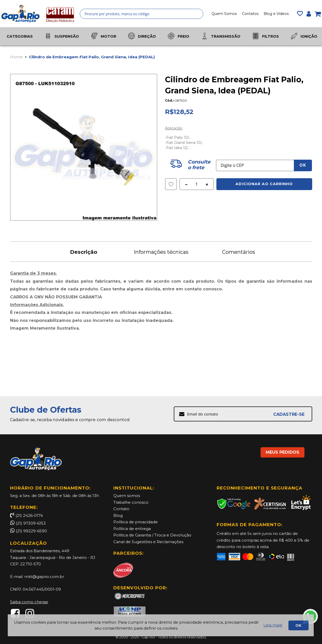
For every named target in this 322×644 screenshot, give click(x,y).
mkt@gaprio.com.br (44, 577)
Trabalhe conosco (131, 502)
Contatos (250, 14)
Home (16, 57)
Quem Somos (224, 14)
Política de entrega (132, 529)
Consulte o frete (199, 165)
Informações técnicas (161, 252)
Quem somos (127, 496)
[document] (161, 625)
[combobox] (142, 14)
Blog (118, 515)
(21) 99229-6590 (31, 531)
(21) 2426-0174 (26, 515)
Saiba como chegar (29, 602)
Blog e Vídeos (276, 14)
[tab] (84, 252)
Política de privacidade (136, 522)
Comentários (239, 252)
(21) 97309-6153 (31, 523)
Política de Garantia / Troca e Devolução (152, 535)
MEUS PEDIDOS (282, 452)
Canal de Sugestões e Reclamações (148, 542)
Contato (121, 509)
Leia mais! (273, 625)
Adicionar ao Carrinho (264, 184)
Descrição (84, 252)
